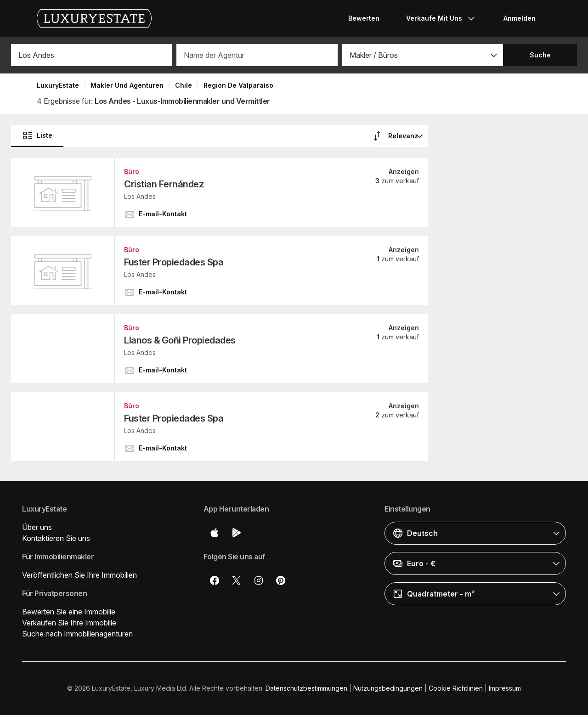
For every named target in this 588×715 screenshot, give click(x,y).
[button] (423, 55)
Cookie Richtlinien (456, 688)
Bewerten (364, 18)
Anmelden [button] (520, 18)
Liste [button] (37, 135)
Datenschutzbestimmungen (306, 688)
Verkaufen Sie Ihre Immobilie (69, 623)
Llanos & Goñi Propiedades (180, 340)
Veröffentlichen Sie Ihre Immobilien (79, 575)
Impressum (505, 688)
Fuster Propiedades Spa (174, 262)
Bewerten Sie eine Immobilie (69, 612)
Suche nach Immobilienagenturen (77, 634)
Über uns (37, 527)
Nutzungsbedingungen (388, 688)
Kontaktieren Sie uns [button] (56, 538)
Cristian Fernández (164, 184)
